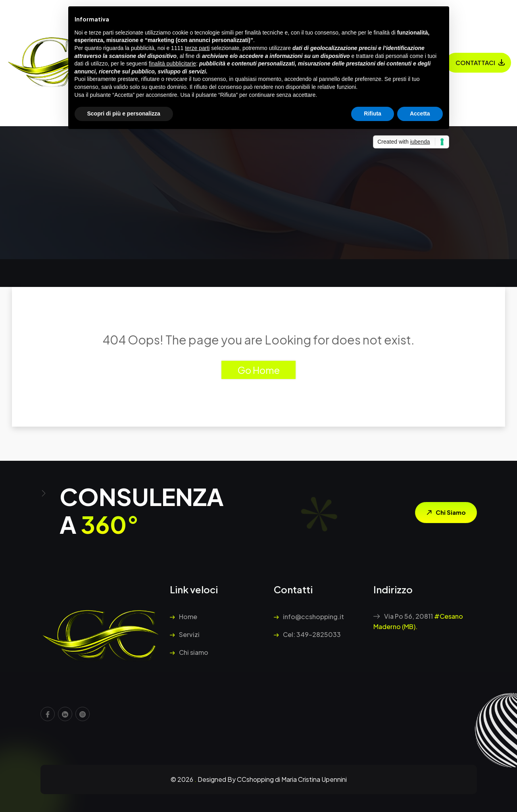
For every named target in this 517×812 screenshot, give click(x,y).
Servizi (185, 634)
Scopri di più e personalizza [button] (124, 114)
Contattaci (475, 63)
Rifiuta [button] (373, 114)
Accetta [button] (420, 114)
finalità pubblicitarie (172, 63)
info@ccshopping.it (309, 617)
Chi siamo (444, 513)
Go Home (258, 370)
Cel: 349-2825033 (307, 634)
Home (184, 617)
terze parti (197, 48)
